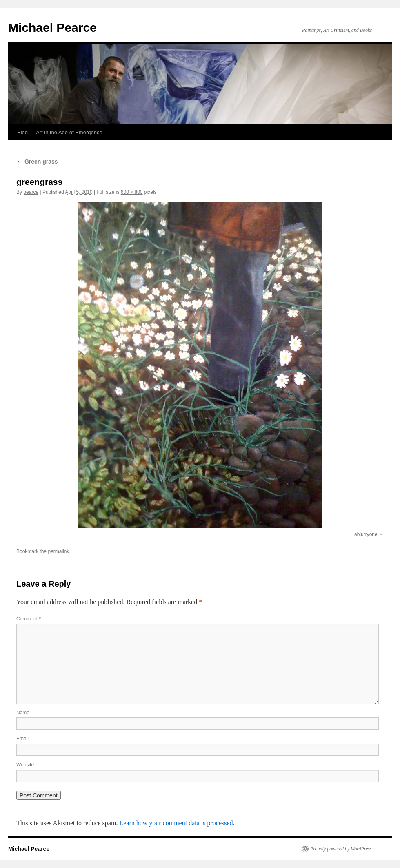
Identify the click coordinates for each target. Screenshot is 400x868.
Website (25, 765)
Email (22, 739)
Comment (29, 619)
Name (23, 713)
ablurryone (366, 534)
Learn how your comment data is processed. (177, 823)
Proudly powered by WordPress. (342, 849)
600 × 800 (132, 192)
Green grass (37, 162)
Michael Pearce (52, 28)
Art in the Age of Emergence (69, 132)
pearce (31, 192)
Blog (22, 132)
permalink (58, 551)
